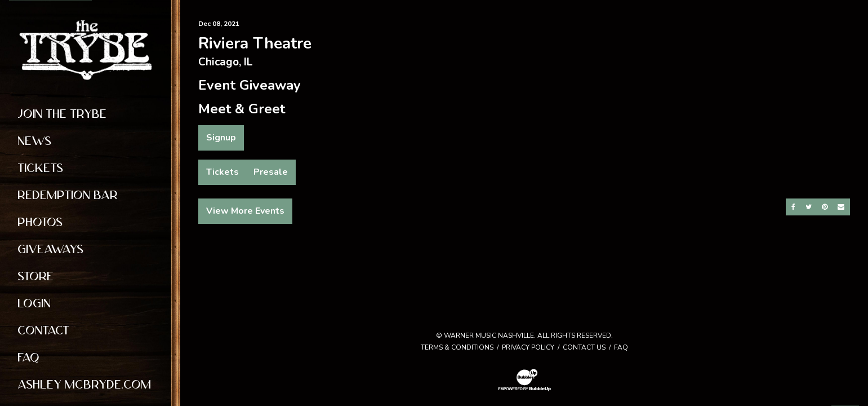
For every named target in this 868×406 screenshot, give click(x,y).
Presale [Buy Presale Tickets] (271, 172)
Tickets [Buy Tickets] (222, 172)
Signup (221, 138)
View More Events (245, 211)
